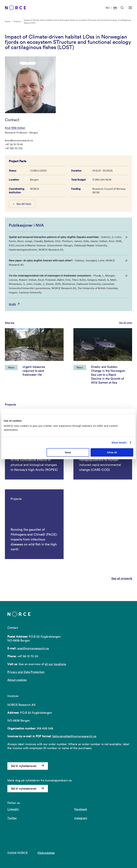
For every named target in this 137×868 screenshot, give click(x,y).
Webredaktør (46, 853)
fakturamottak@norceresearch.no (74, 736)
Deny (68, 452)
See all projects (122, 578)
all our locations (55, 664)
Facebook (81, 809)
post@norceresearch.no (33, 648)
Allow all (112, 452)
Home (8, 21)
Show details (119, 443)
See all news (126, 323)
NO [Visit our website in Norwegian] (108, 8)
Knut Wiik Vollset (15, 128)
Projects (17, 21)
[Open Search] (122, 8)
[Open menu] (130, 8)
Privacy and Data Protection (26, 672)
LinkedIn (13, 809)
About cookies (17, 680)
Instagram (81, 818)
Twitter (12, 818)
